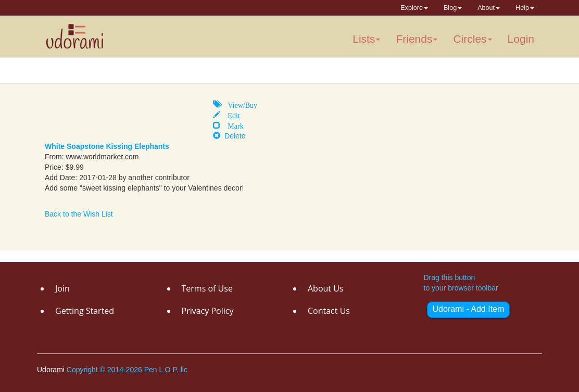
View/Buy (239, 104)
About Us (326, 288)
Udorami (52, 370)
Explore (414, 8)
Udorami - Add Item (469, 309)
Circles (472, 39)
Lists (366, 39)
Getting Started (85, 311)
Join (62, 288)
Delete (229, 136)
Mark (232, 125)
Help (525, 8)
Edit (230, 115)
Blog (453, 8)
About (489, 8)
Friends (417, 39)
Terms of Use (207, 288)
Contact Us (329, 311)
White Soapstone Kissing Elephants (107, 146)
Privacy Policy (208, 311)
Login (521, 39)
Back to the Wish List (79, 214)
